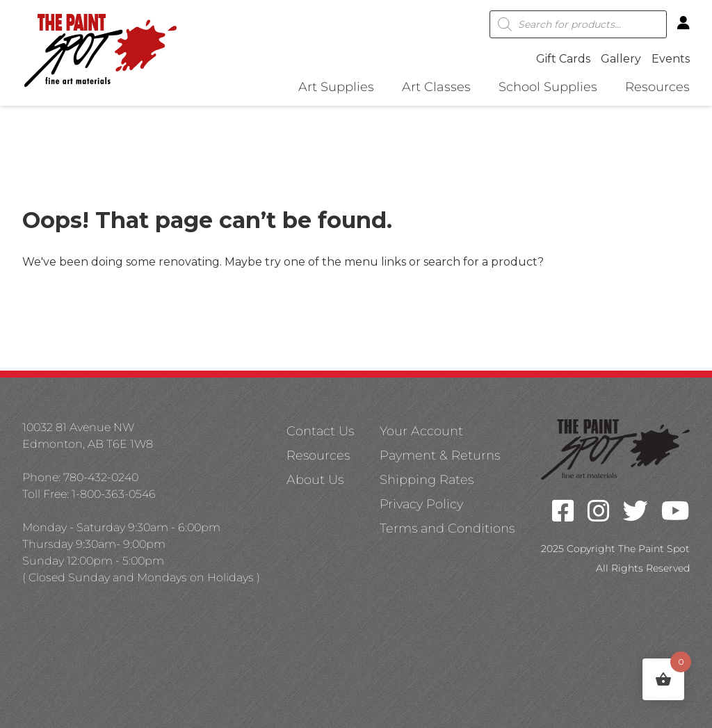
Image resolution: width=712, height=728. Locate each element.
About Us (315, 480)
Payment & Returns (440, 455)
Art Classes (436, 87)
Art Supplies (336, 87)
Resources (657, 87)
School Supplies (548, 87)
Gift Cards (563, 59)
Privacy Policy (421, 504)
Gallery (621, 59)
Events (671, 59)
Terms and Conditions (447, 528)
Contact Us (320, 431)
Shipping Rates (427, 480)
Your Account (421, 431)
